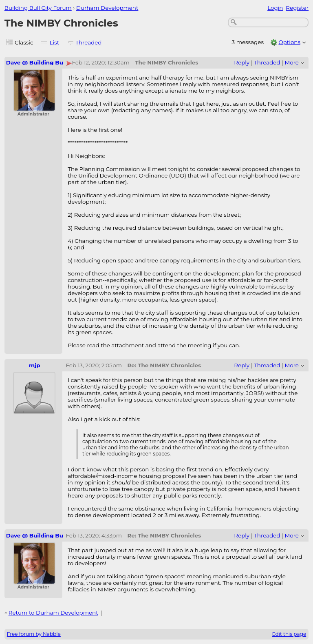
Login (275, 8)
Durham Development (107, 8)
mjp (35, 365)
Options (289, 42)
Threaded (88, 42)
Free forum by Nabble (34, 634)
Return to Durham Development (53, 613)
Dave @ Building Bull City (43, 62)
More (292, 62)
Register (297, 8)
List (55, 42)
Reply (242, 62)
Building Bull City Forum (38, 8)
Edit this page (289, 634)
